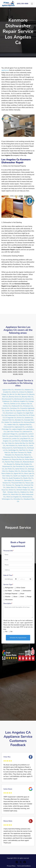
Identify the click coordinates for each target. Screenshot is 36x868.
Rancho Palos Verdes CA (14, 462)
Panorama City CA (10, 457)
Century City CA (26, 404)
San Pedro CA (10, 469)
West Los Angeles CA (14, 497)
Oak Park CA (23, 450)
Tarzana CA (7, 483)
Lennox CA (26, 436)
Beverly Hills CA (28, 397)
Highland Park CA (25, 425)
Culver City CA (10, 411)
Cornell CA (5, 408)
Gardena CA (29, 418)
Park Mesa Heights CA (25, 457)
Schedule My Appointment (18, 638)
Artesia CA (23, 392)
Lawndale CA (23, 434)
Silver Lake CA (29, 473)
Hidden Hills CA (13, 425)
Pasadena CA (7, 460)
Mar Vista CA (9, 443)
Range (29, 597)
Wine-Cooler (21, 588)
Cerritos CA (7, 406)
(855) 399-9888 (23, 4)
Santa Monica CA (21, 469)
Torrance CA (10, 485)
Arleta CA (15, 392)
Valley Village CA (23, 487)
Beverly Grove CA (15, 397)
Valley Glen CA (11, 487)
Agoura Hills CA (8, 390)
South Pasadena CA (16, 478)
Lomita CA (15, 439)
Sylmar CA (28, 480)
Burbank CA (30, 399)
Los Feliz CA (16, 441)
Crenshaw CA (15, 408)
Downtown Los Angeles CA (15, 413)
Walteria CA (24, 492)
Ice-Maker (8, 591)
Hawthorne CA (18, 422)
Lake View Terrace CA (14, 432)
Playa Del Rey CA (18, 460)
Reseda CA (11, 464)
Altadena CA (29, 390)
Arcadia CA (7, 392)
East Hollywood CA (11, 415)
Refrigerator (9, 588)
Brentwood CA (20, 399)
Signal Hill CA (18, 473)
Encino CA (20, 418)
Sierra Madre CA (7, 473)
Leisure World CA (15, 436)
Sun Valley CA (9, 480)
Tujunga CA (19, 485)
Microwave (9, 600)
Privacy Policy (11, 866)
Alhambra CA (19, 390)
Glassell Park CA (8, 420)
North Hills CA (23, 446)
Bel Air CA (13, 394)
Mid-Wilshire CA (12, 446)
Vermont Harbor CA (23, 490)
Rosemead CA (7, 466)
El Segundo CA (11, 418)
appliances (5, 70)
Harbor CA (8, 422)
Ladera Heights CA (18, 429)
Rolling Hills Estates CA (24, 464)
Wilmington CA (7, 499)
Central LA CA (15, 404)
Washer (8, 597)
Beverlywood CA (8, 399)
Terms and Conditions (24, 866)
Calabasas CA (7, 401)
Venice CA (12, 490)
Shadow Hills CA (14, 471)
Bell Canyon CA (23, 394)
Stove (15, 597)
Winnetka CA (18, 499)
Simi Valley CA (7, 476)
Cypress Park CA (22, 411)
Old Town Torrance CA (19, 453)
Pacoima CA (19, 455)
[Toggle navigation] (32, 4)
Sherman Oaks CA (27, 471)
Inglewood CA (19, 427)
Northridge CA (13, 450)
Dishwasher (27, 591)
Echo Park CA (23, 415)
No (11, 632)
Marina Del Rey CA (21, 443)
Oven (22, 597)
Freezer (17, 591)
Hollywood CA (9, 427)
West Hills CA (16, 494)
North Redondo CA (20, 448)
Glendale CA (19, 420)
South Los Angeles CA (21, 476)
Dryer (22, 594)
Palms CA (27, 455)
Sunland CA (19, 480)
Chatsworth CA (17, 406)
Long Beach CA (25, 439)
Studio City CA (28, 478)
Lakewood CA (27, 432)
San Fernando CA (19, 466)
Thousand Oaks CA (18, 483)
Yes (6, 632)
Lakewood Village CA (10, 434)
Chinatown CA (28, 406)
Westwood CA (27, 497)
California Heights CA (20, 401)
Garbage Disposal (11, 594)
